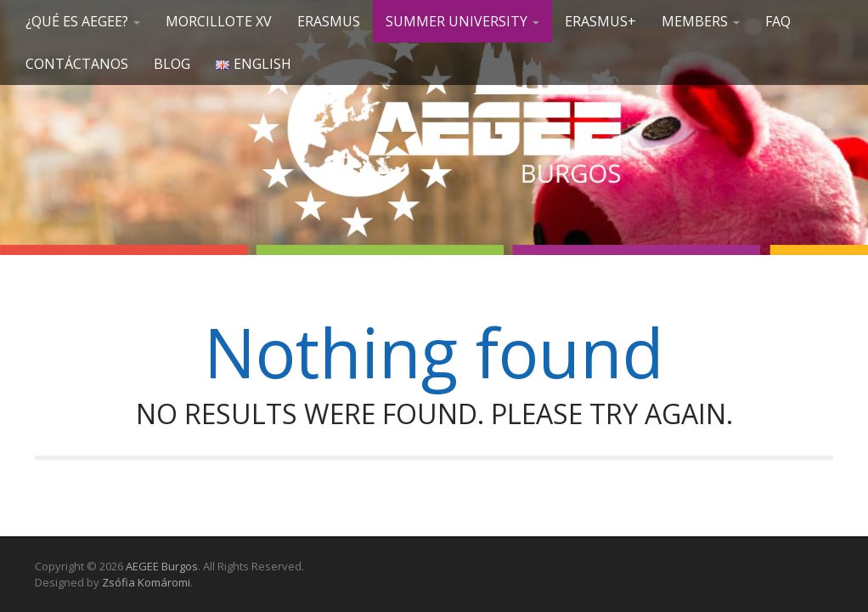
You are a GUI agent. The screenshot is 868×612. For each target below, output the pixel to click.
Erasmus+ (600, 21)
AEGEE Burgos (162, 566)
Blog (172, 64)
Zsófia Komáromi (146, 582)
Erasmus (329, 21)
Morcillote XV (219, 21)
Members (701, 21)
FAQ (778, 21)
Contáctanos (77, 64)
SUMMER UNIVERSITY (462, 21)
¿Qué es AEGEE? (83, 21)
